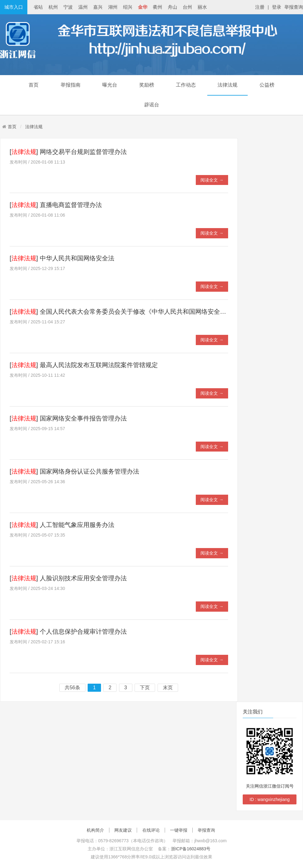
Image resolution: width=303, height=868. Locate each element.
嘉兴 (98, 7)
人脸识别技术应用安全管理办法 (83, 578)
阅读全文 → (212, 180)
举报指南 (71, 85)
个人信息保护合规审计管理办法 (83, 632)
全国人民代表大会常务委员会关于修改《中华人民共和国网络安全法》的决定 (145, 312)
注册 (260, 7)
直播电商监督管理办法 (71, 205)
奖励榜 (147, 85)
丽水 (202, 7)
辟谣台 (152, 105)
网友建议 (123, 830)
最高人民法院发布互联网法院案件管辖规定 (99, 365)
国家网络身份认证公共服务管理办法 (90, 471)
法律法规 (227, 85)
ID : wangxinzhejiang (270, 799)
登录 (277, 7)
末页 (168, 688)
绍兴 (128, 7)
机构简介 (95, 830)
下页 (145, 688)
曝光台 (110, 85)
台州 (187, 7)
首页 (34, 85)
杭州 (53, 7)
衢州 (158, 7)
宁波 (68, 7)
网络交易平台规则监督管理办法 (83, 152)
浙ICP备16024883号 (191, 849)
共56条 (72, 688)
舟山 (172, 7)
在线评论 (151, 830)
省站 (38, 7)
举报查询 (294, 7)
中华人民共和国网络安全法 (77, 258)
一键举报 (179, 830)
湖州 (113, 7)
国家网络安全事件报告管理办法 (83, 418)
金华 (143, 7)
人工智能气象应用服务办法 (77, 525)
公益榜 (267, 85)
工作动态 (186, 85)
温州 (83, 7)
